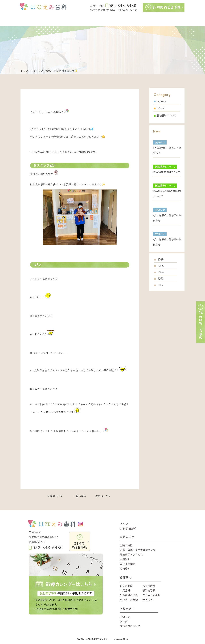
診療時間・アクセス (131, 554)
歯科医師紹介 (128, 529)
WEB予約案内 (128, 564)
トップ (24, 71)
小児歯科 (125, 590)
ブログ (159, 108)
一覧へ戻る (80, 496)
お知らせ (160, 101)
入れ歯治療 (149, 586)
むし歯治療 (126, 586)
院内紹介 (125, 568)
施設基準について (165, 115)
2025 (161, 266)
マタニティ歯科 (151, 595)
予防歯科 (148, 600)
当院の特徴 (126, 545)
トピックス (37, 71)
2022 (161, 285)
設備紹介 (125, 559)
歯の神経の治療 (129, 595)
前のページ (56, 496)
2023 (161, 278)
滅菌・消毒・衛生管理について (138, 550)
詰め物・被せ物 (129, 600)
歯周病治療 (149, 590)
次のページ (102, 496)
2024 (161, 272)
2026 (161, 259)
